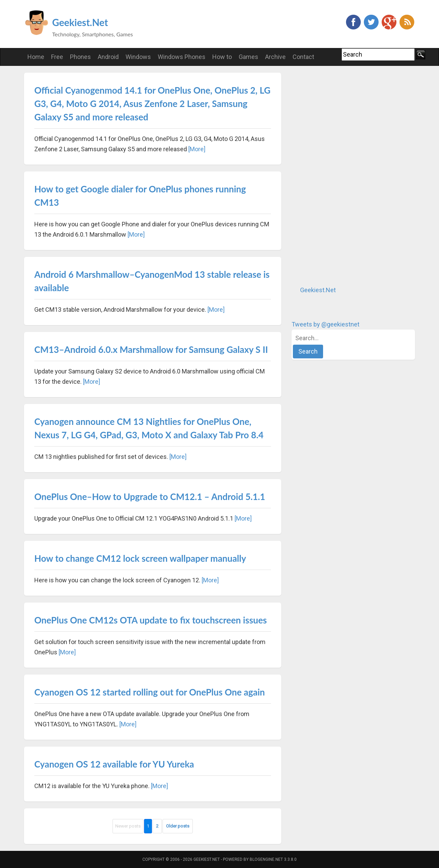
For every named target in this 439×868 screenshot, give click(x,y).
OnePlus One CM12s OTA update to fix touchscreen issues (151, 620)
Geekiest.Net (80, 22)
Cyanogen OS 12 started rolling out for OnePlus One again (150, 692)
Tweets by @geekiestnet (325, 324)
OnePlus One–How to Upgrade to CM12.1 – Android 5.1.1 (150, 497)
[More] (197, 149)
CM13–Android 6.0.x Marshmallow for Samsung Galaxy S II (151, 349)
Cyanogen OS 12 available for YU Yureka (114, 764)
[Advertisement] (343, 176)
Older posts (178, 826)
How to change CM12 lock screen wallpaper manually (140, 558)
